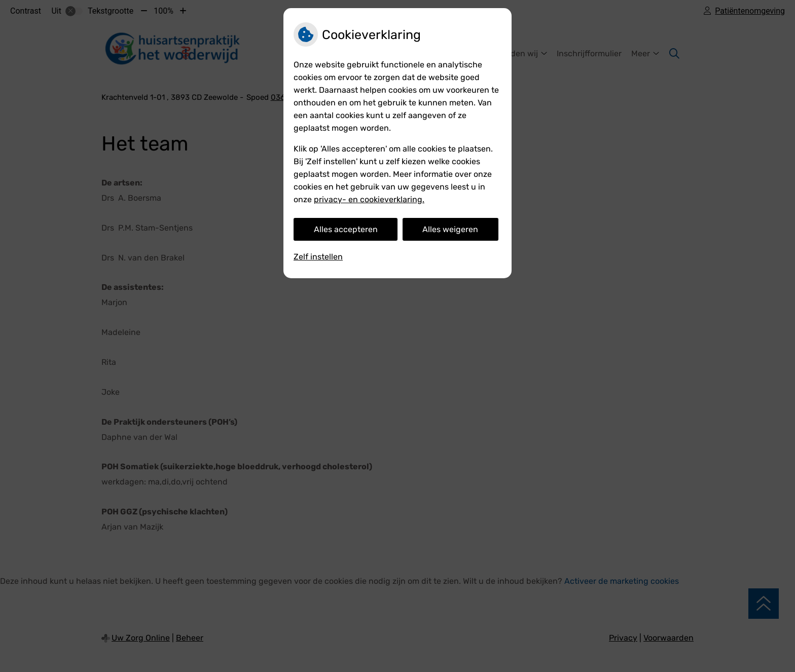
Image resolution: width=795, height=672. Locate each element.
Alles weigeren (450, 229)
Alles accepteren (346, 229)
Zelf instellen (318, 257)
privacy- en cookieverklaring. (369, 199)
